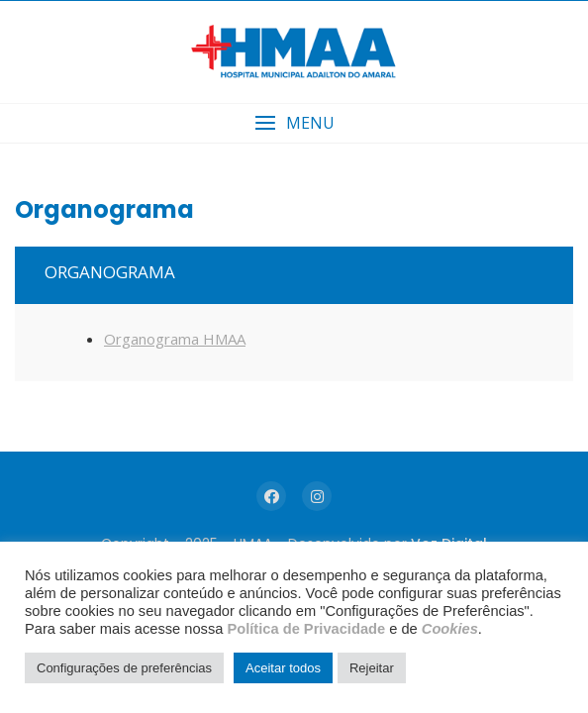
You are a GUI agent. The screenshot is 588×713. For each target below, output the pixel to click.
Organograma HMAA (175, 339)
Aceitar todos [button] (283, 668)
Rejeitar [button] (372, 668)
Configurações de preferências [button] (124, 668)
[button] (294, 123)
